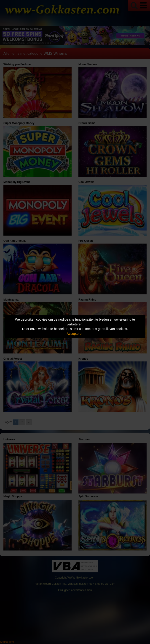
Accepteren (75, 334)
